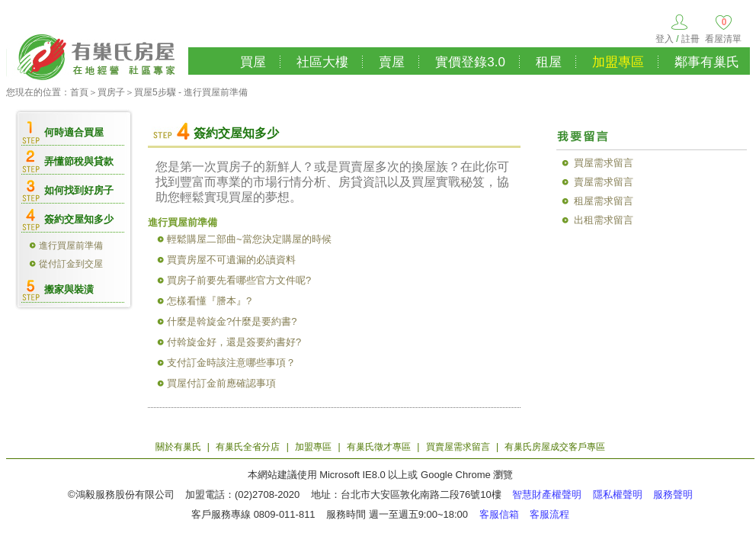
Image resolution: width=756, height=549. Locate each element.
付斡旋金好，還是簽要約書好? (234, 342)
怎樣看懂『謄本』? (209, 301)
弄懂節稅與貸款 (79, 161)
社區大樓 (322, 62)
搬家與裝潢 (69, 289)
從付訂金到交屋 (71, 264)
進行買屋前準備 (71, 246)
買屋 (253, 62)
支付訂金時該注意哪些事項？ (231, 363)
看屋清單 (723, 39)
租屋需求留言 (604, 201)
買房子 (111, 92)
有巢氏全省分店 (248, 447)
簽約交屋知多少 (79, 219)
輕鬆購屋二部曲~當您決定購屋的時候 (249, 239)
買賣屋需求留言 (458, 447)
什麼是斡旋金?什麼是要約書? (232, 321)
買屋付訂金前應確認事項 (221, 383)
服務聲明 (673, 494)
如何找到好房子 (79, 190)
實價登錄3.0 (470, 62)
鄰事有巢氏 (707, 62)
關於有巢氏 (178, 447)
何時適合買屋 (74, 132)
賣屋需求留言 (604, 182)
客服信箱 (499, 514)
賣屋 (392, 62)
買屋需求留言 (604, 163)
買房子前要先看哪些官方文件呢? (239, 280)
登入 (665, 39)
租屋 (549, 62)
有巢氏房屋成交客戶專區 (555, 447)
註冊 (690, 39)
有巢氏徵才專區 (379, 447)
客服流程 (549, 514)
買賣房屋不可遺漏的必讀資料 (231, 260)
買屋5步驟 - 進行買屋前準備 (191, 92)
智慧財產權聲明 (547, 494)
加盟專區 (618, 62)
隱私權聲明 (618, 494)
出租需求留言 (604, 220)
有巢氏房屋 (97, 55)
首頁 (79, 92)
